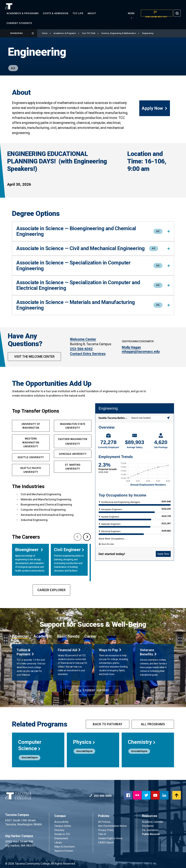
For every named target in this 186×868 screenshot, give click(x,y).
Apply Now (155, 108)
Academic (43, 636)
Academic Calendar (153, 822)
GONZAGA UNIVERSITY (73, 454)
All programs (153, 724)
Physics (84, 742)
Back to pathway (108, 724)
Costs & (56, 13)
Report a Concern (64, 851)
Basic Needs (68, 636)
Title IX (102, 834)
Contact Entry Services (88, 354)
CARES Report (106, 843)
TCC (78, 13)
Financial (20, 636)
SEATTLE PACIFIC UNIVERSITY (31, 470)
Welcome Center (83, 339)
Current (19, 23)
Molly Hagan (131, 347)
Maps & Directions (64, 847)
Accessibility (61, 822)
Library (58, 843)
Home (46, 33)
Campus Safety (63, 826)
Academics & (23, 13)
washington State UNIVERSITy (73, 426)
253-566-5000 (100, 796)
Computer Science (30, 745)
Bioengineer (27, 550)
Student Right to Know (110, 838)
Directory (59, 830)
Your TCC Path (90, 33)
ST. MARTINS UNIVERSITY (73, 467)
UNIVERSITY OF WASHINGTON (31, 426)
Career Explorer (51, 590)
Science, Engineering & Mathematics (120, 33)
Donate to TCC (62, 834)
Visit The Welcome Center (34, 357)
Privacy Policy (106, 830)
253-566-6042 (81, 349)
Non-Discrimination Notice (112, 826)
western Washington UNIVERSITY (31, 443)
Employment (61, 838)
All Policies (105, 822)
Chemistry (142, 742)
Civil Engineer (67, 550)
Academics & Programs (66, 33)
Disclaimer (148, 826)
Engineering (22, 33)
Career (91, 636)
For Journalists (150, 830)
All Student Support (93, 690)
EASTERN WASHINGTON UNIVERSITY (73, 441)
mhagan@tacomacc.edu (141, 352)
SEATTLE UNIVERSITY (31, 457)
